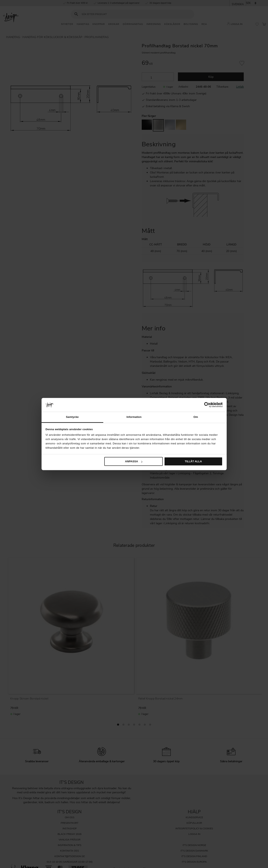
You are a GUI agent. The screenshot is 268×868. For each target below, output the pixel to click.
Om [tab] (196, 417)
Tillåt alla (193, 461)
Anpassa (134, 461)
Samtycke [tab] (72, 417)
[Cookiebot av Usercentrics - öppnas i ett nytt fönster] (205, 405)
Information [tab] (134, 417)
